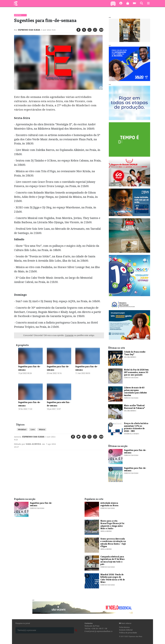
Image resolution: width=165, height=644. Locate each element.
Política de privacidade (128, 633)
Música (42, 429)
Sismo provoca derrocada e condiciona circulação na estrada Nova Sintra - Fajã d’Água (113, 542)
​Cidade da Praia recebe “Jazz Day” (135, 353)
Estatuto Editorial (126, 630)
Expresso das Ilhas (29, 30)
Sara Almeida (33, 444)
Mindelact (22, 429)
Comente (69, 335)
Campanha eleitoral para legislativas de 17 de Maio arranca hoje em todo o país (113, 560)
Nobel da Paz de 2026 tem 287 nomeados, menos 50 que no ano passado (136, 372)
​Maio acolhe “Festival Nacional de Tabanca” (134, 407)
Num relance (125, 623)
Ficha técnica (124, 627)
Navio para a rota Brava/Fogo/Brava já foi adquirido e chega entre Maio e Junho (112, 525)
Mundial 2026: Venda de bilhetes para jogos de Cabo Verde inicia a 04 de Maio (113, 578)
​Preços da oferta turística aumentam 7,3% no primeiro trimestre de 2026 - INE (136, 427)
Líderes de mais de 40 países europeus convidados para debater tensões (135, 391)
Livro (32, 429)
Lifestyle (18, 15)
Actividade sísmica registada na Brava (109, 504)
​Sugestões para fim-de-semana (135, 451)
